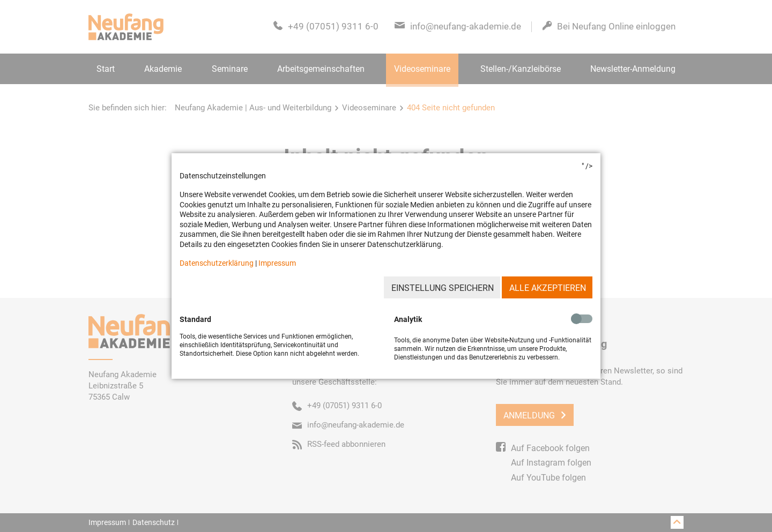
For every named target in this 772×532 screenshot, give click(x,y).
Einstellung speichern (443, 288)
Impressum (277, 263)
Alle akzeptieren (548, 288)
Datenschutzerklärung (217, 263)
